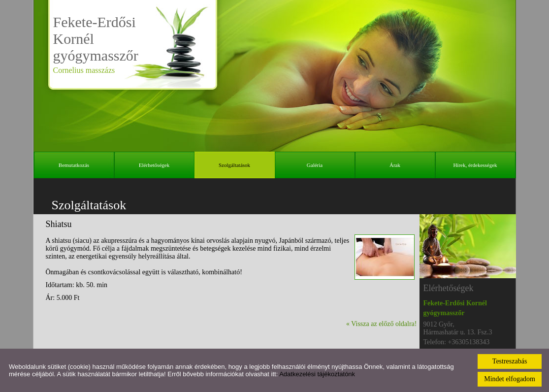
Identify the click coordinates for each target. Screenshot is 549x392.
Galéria (315, 165)
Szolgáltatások (234, 165)
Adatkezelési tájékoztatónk (317, 374)
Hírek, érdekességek (475, 165)
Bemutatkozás (74, 165)
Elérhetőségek (154, 165)
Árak (395, 165)
